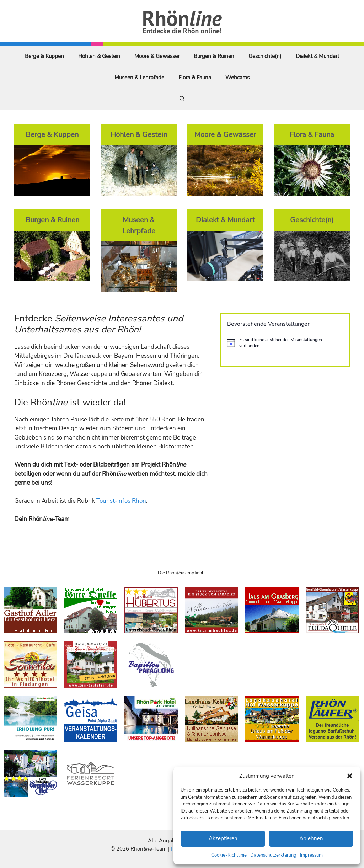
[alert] (285, 343)
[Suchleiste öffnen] (182, 99)
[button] (350, 776)
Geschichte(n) (265, 56)
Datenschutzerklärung (273, 855)
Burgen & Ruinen (214, 56)
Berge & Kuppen (44, 56)
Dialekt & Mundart (317, 56)
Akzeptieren (223, 838)
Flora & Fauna (195, 78)
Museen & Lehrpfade (139, 78)
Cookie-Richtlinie (229, 855)
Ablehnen (311, 838)
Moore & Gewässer (157, 56)
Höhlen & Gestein (99, 56)
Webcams (237, 78)
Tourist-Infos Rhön (121, 501)
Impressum (311, 855)
